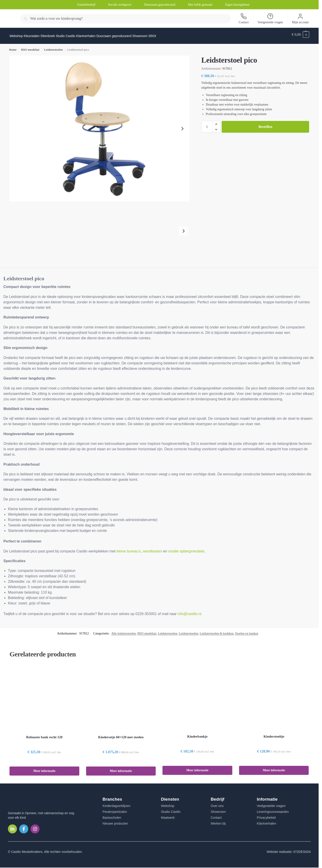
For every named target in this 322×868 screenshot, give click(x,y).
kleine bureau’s (129, 548)
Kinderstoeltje (274, 734)
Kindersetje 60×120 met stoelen (121, 735)
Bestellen (265, 124)
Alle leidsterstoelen (123, 631)
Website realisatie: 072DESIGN (289, 849)
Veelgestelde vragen (270, 19)
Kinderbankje (197, 734)
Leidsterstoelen (53, 47)
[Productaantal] (207, 124)
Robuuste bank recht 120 (44, 735)
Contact (244, 19)
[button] (300, 35)
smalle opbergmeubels (186, 548)
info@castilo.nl (189, 611)
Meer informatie (44, 768)
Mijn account (300, 19)
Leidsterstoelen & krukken (217, 631)
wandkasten (152, 548)
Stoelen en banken (247, 631)
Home (13, 47)
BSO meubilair (30, 47)
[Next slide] (182, 126)
